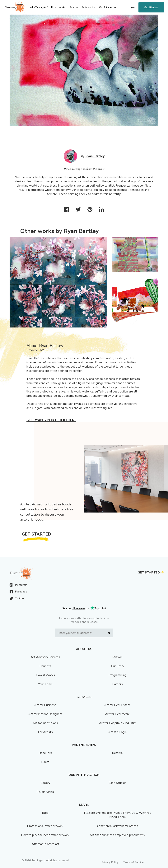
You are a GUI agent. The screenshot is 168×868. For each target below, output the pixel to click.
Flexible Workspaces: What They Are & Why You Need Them (118, 815)
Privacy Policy (110, 862)
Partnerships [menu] (89, 7)
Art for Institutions (45, 723)
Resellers (45, 753)
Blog (45, 813)
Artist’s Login (117, 732)
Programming (117, 675)
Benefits (45, 666)
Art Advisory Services (45, 657)
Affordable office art (45, 844)
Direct (45, 762)
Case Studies (117, 783)
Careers (118, 684)
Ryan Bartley (95, 156)
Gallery (45, 783)
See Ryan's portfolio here (51, 420)
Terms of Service (133, 862)
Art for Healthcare (117, 714)
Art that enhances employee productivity (117, 835)
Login (132, 7)
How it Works (45, 675)
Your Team (45, 684)
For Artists (45, 732)
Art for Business (45, 705)
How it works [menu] (58, 7)
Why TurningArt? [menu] (39, 7)
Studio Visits (45, 792)
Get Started (151, 7)
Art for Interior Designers (45, 714)
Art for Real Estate (117, 705)
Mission (117, 657)
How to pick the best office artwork (45, 835)
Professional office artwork (45, 826)
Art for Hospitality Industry (117, 723)
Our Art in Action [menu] (108, 7)
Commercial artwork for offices (118, 826)
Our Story (118, 666)
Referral (117, 753)
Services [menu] (74, 7)
